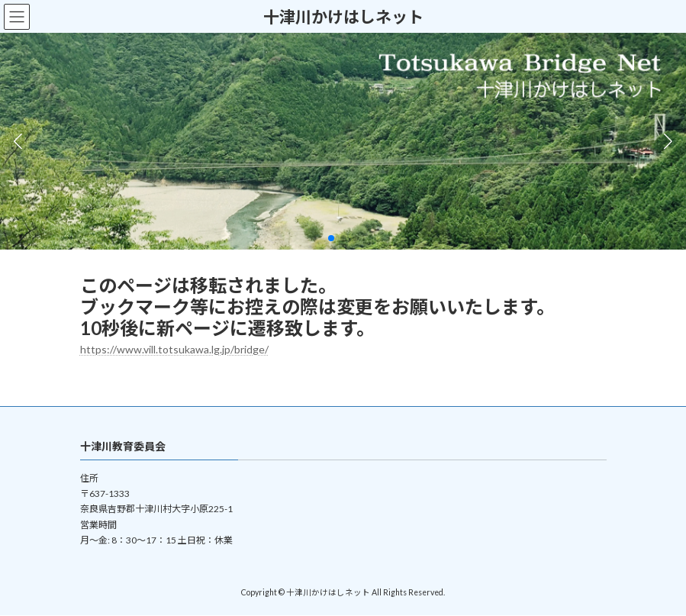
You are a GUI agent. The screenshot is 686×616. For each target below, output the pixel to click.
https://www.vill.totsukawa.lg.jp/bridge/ (174, 349)
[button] (331, 238)
